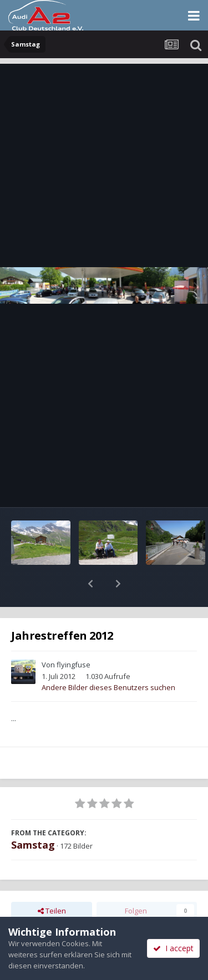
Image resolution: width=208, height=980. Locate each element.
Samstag (33, 816)
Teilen (52, 882)
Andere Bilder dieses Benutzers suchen (108, 659)
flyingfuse (73, 636)
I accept (173, 948)
